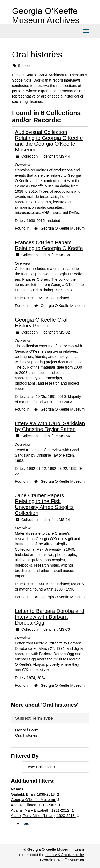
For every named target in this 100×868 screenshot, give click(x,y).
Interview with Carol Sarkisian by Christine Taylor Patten (50, 426)
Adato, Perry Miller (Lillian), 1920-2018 (43, 816)
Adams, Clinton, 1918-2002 (34, 805)
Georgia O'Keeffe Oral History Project (41, 323)
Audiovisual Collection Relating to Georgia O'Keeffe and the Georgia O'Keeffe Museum (49, 141)
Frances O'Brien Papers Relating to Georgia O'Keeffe (49, 245)
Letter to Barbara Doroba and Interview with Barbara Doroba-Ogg (50, 617)
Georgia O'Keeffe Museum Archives (46, 16)
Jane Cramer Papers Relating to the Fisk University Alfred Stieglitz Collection (44, 504)
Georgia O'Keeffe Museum (63, 228)
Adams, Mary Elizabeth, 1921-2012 (41, 810)
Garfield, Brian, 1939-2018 (33, 794)
